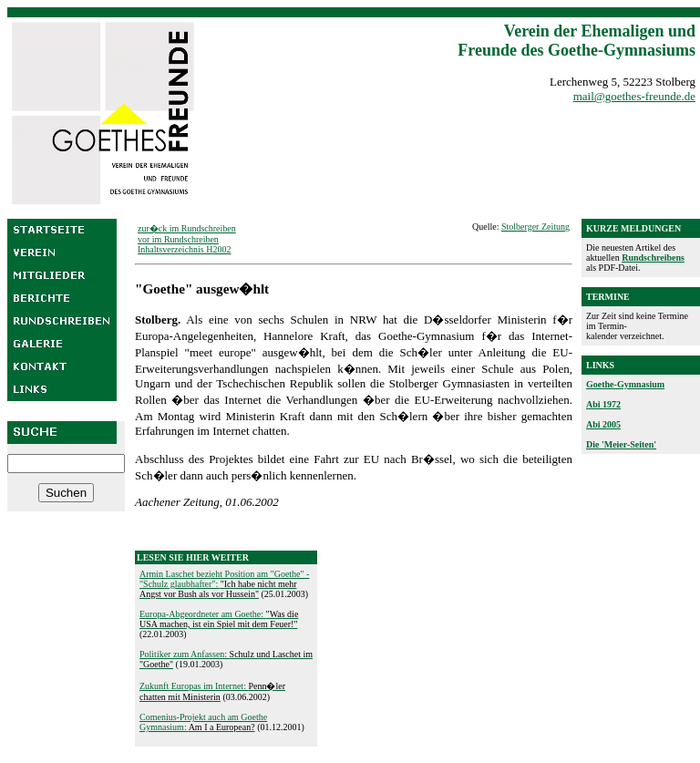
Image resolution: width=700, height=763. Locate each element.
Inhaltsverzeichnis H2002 (184, 249)
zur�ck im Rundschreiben (187, 228)
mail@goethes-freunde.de (634, 96)
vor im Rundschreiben (178, 239)
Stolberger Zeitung (535, 227)
